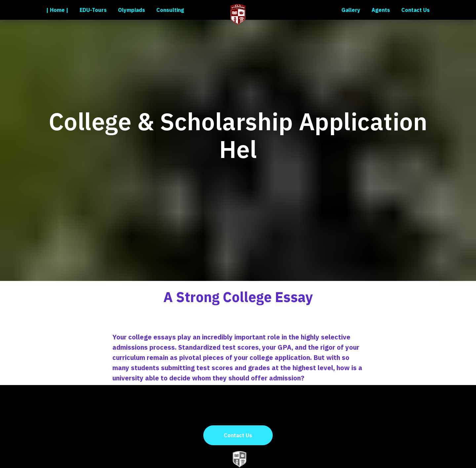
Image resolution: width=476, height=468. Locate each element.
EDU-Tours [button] (93, 10)
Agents (381, 10)
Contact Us (416, 10)
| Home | (57, 10)
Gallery (351, 10)
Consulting (170, 10)
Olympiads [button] (132, 10)
